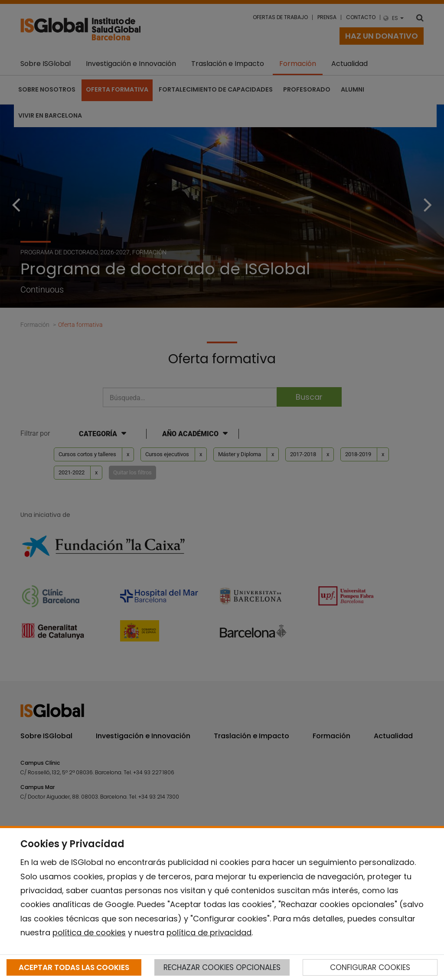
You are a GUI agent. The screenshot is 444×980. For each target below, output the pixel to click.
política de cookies (89, 932)
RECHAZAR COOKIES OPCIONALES (222, 967)
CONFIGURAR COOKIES (370, 967)
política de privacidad (209, 932)
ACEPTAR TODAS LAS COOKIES (74, 967)
